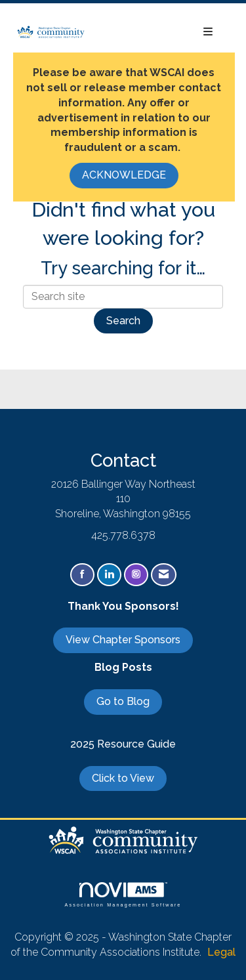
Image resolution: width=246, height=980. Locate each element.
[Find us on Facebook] (82, 575)
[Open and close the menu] (156, 32)
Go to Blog (123, 701)
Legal (221, 952)
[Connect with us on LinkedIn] (109, 575)
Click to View (123, 778)
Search (123, 321)
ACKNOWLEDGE (124, 175)
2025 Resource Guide (123, 744)
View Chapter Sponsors (123, 640)
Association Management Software (123, 894)
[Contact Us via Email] (164, 575)
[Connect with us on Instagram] (136, 575)
